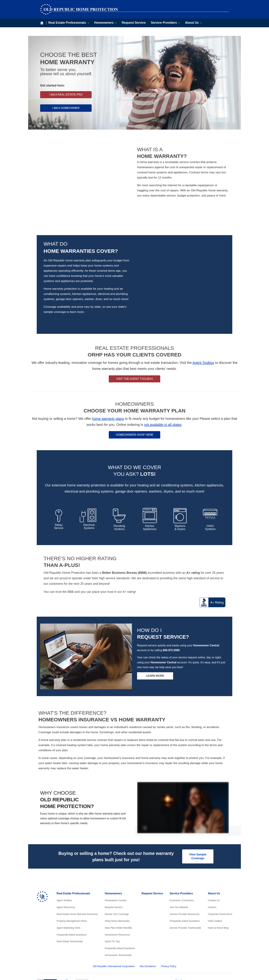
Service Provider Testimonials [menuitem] (185, 894)
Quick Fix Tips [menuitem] (112, 907)
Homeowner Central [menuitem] (116, 866)
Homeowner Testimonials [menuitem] (118, 921)
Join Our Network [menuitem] (179, 873)
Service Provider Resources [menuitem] (185, 880)
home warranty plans (108, 384)
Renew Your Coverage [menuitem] (117, 880)
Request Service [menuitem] (134, 23)
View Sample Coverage (197, 822)
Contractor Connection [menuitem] (182, 866)
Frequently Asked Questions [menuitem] (72, 901)
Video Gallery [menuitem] (215, 887)
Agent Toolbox (203, 328)
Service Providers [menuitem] (164, 23)
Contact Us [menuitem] (214, 866)
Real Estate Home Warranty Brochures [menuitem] (77, 880)
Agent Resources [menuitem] (66, 873)
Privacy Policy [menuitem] (169, 932)
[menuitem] (193, 960)
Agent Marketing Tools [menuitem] (68, 894)
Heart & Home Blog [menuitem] (218, 894)
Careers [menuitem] (212, 873)
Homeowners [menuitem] (104, 23)
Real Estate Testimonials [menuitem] (70, 907)
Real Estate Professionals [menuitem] (67, 23)
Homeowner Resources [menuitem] (117, 901)
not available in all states (163, 390)
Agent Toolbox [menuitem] (64, 866)
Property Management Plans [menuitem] (72, 887)
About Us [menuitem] (192, 23)
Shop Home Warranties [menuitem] (117, 887)
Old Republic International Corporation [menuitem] (114, 932)
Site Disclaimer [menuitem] (148, 932)
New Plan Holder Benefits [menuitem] (119, 894)
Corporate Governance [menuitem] (220, 880)
